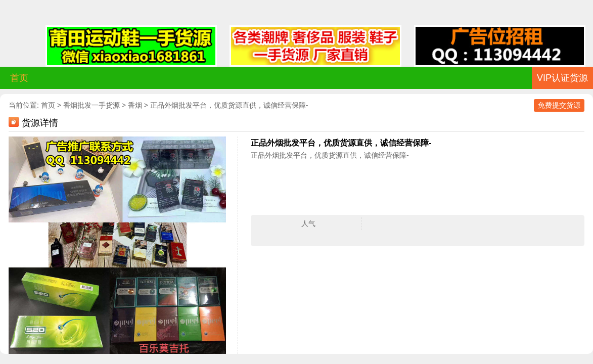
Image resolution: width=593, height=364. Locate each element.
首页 (19, 78)
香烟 (135, 105)
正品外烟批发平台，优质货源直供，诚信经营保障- (229, 105)
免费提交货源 (559, 105)
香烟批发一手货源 (92, 105)
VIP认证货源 (562, 78)
